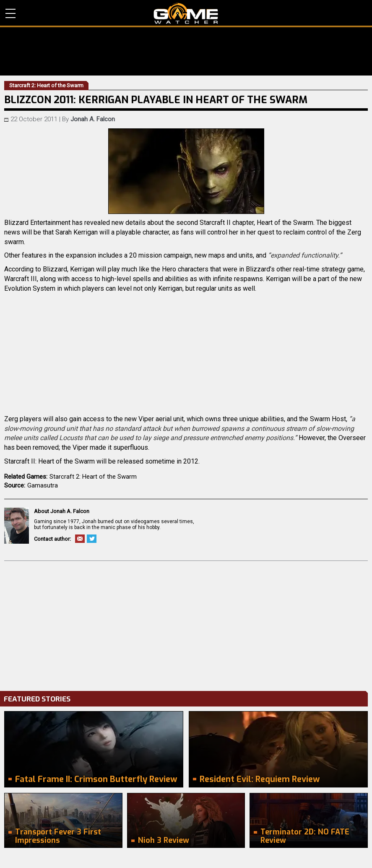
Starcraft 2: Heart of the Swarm (93, 477)
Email (80, 539)
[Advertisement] (186, 624)
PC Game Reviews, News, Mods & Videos (186, 13)
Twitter (92, 539)
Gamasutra (43, 485)
